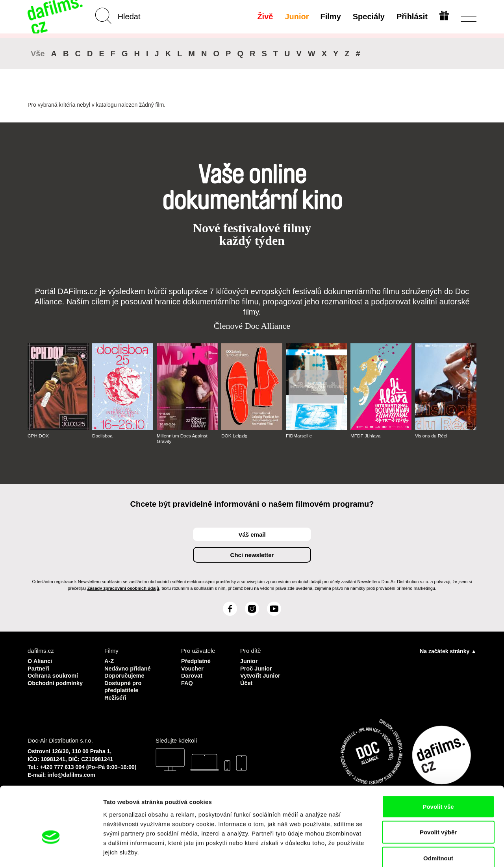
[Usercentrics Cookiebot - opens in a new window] (51, 852)
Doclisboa (103, 436)
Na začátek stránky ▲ (448, 651)
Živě (265, 17)
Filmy (330, 17)
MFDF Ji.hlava (366, 436)
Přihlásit (412, 17)
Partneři (39, 668)
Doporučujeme (125, 675)
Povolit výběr (438, 790)
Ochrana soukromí (54, 675)
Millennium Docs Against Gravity (183, 439)
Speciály (368, 17)
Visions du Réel (431, 436)
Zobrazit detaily (416, 851)
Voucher (193, 668)
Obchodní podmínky (56, 682)
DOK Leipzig (234, 436)
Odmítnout (438, 815)
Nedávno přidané (128, 668)
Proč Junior (257, 668)
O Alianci (40, 661)
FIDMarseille (299, 436)
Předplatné (196, 661)
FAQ (187, 682)
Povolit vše (438, 764)
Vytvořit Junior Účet (261, 679)
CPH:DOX (38, 436)
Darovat (192, 675)
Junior (296, 17)
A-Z (109, 661)
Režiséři (116, 696)
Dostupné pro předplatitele (124, 686)
